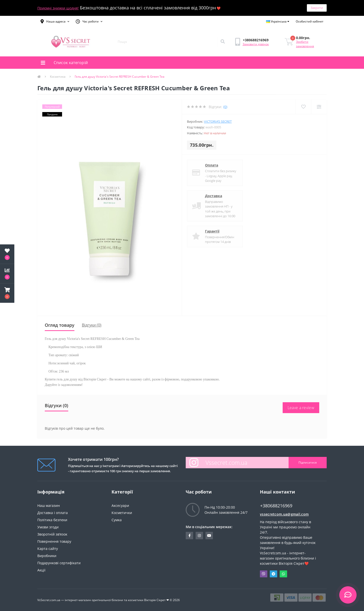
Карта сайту (48, 549)
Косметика (58, 77)
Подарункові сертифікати (59, 563)
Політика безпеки (52, 520)
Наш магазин (49, 505)
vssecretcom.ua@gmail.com (284, 514)
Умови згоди (48, 527)
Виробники (47, 556)
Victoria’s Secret (218, 121)
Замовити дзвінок (256, 44)
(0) (225, 107)
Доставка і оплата (53, 513)
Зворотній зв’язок (52, 534)
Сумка (117, 520)
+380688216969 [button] (276, 506)
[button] (55, 22)
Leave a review (301, 408)
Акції (41, 570)
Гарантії (212, 231)
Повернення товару (54, 541)
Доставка (214, 196)
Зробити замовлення (305, 44)
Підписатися (308, 462)
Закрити (317, 8)
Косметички (122, 513)
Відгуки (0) (92, 325)
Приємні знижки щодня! (58, 8)
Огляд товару (60, 325)
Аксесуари (120, 505)
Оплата (212, 165)
